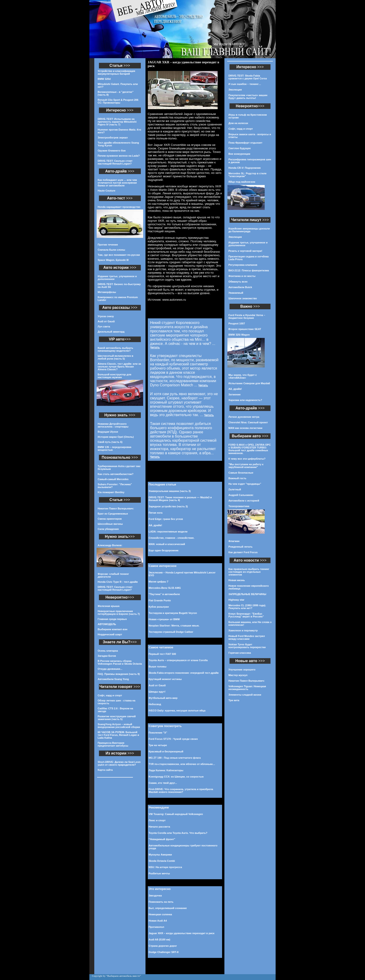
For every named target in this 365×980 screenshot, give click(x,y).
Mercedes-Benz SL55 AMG (165, 588)
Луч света (104, 327)
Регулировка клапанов (243, 265)
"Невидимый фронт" (162, 839)
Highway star (236, 600)
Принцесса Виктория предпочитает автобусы (113, 744)
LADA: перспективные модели (168, 532)
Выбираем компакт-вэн (113, 629)
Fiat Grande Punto (160, 600)
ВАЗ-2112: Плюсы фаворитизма (249, 270)
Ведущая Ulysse (108, 432)
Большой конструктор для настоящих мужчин (115, 376)
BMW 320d (104, 79)
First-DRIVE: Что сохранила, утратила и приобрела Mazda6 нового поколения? (181, 791)
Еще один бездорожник (164, 550)
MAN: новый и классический (167, 544)
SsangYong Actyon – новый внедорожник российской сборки (119, 726)
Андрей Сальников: (241, 495)
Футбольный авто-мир (163, 698)
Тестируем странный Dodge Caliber (171, 632)
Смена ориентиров (110, 519)
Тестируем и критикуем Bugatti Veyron (173, 613)
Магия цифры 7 (159, 582)
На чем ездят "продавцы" (245, 484)
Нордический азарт (110, 634)
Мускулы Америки (160, 855)
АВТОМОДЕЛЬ (107, 624)
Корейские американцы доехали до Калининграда (249, 230)
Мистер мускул (238, 675)
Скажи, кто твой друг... (163, 783)
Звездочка (155, 896)
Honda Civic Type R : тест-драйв (118, 582)
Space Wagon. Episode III (113, 260)
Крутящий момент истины (165, 679)
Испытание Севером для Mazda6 (249, 383)
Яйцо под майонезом (242, 182)
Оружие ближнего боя (112, 151)
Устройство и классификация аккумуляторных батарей (117, 72)
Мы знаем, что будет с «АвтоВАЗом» (242, 376)
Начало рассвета (159, 827)
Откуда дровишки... (110, 669)
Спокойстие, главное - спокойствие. (172, 538)
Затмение (234, 394)
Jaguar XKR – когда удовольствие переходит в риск (182, 933)
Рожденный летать (240, 547)
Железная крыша (109, 606)
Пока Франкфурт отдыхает (245, 143)
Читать (155, 347)
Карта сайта (105, 770)
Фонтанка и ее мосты (242, 276)
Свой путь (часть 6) (110, 442)
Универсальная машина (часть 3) (170, 491)
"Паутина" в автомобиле (164, 594)
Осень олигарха (108, 651)
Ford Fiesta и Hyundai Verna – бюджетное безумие (247, 317)
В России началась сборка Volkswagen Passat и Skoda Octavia (120, 662)
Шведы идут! (157, 692)
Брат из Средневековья (113, 514)
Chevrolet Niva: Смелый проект (248, 422)
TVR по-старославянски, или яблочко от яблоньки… (182, 764)
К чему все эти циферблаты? (247, 459)
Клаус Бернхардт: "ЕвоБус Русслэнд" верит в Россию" (246, 615)
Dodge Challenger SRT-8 (164, 952)
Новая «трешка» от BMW (164, 619)
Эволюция (235, 90)
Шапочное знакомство (243, 298)
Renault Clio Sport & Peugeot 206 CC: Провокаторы (118, 101)
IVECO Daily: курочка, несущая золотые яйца (177, 711)
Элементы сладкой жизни (245, 695)
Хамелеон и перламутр (243, 630)
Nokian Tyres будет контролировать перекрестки (247, 646)
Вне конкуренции (239, 154)
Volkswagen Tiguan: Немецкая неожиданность (247, 688)
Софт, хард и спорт (110, 695)
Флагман (234, 541)
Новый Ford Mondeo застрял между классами (247, 637)
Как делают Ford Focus (243, 552)
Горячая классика (240, 653)
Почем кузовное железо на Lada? (119, 156)
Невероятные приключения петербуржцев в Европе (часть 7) (119, 613)
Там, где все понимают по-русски (119, 255)
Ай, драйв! (155, 525)
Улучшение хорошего (242, 670)
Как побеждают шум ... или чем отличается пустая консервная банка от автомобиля (117, 183)
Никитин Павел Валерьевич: (116, 509)
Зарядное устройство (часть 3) (168, 506)
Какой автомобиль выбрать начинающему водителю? (115, 349)
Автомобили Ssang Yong (113, 679)
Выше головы (158, 667)
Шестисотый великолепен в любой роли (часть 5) (116, 357)
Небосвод (155, 704)
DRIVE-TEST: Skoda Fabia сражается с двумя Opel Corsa (248, 77)
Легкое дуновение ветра (244, 417)
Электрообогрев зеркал (113, 138)
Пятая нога (156, 513)
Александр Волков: (110, 545)
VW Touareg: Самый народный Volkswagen (176, 814)
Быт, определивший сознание (168, 908)
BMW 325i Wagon (239, 335)
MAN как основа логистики (245, 428)
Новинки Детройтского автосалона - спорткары (113, 425)
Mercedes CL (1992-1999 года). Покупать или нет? (247, 607)
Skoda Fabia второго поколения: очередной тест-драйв (184, 673)
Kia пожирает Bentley (111, 492)
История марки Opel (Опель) (116, 437)
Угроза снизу (106, 316)
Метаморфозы (107, 292)
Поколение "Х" (158, 733)
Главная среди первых (112, 619)
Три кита (234, 700)
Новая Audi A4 (158, 921)
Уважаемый (236, 293)
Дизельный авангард (111, 332)
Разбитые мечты (159, 873)
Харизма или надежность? (245, 400)
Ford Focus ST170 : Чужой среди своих (173, 739)
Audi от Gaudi (106, 321)
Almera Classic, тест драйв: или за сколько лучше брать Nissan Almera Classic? (119, 367)
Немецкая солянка (160, 914)
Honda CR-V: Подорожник (244, 168)
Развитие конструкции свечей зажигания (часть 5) (117, 718)
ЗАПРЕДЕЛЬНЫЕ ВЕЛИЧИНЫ (247, 594)
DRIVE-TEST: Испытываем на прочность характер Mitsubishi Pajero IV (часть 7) (117, 122)
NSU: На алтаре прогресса (165, 867)
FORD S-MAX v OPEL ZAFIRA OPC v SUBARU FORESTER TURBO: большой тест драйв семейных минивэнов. (250, 449)
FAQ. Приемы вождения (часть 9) (119, 674)
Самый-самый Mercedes (113, 479)
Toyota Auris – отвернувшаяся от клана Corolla (178, 660)
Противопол (157, 927)
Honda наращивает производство (119, 207)
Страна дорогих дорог (163, 946)
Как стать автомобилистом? (116, 474)
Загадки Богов (107, 656)
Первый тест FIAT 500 (162, 654)
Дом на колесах (238, 123)
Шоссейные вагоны (110, 524)
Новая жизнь (237, 580)
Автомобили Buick (240, 287)
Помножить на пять (161, 902)
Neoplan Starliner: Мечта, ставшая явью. (174, 626)
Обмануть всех (238, 282)
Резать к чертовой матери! (245, 251)
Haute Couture (107, 191)
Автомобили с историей (244, 501)
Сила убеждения (108, 529)
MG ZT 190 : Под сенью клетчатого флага (175, 758)
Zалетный (235, 489)
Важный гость (237, 478)
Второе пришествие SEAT (245, 329)
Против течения (108, 245)
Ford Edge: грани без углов (166, 519)
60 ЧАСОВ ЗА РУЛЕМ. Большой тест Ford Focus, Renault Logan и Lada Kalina (118, 735)
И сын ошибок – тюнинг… (245, 84)
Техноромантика (239, 506)
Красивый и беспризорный (166, 751)
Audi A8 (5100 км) (160, 940)
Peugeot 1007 (237, 323)
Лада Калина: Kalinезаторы (166, 770)
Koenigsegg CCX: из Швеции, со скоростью (176, 777)
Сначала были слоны (112, 250)
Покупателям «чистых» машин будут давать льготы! (248, 97)
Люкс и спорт (157, 820)
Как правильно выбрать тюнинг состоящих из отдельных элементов (249, 572)
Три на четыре (158, 745)
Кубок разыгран (159, 607)
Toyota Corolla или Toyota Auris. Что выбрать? (178, 833)
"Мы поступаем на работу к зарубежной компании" (246, 466)
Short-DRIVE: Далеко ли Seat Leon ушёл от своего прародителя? (119, 763)
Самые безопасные (241, 473)
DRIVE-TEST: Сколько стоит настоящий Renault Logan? (115, 162)
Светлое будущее (240, 148)
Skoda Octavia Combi (162, 861)
